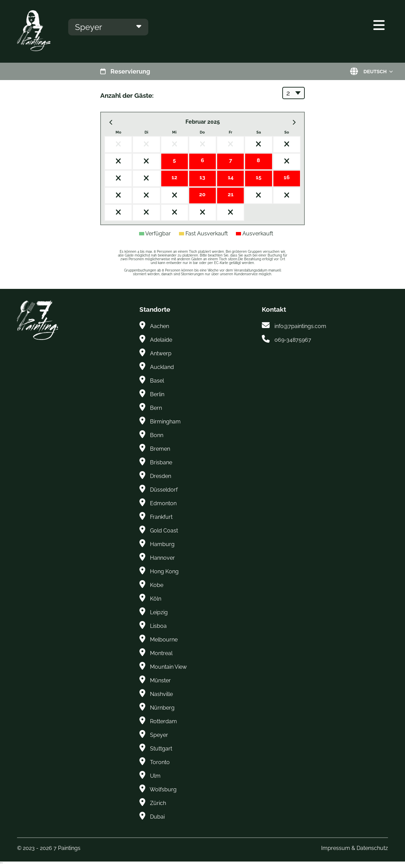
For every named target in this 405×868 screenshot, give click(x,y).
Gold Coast (164, 531)
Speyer (159, 735)
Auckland (162, 367)
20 (202, 194)
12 (174, 177)
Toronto (160, 762)
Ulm (155, 776)
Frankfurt (161, 517)
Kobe (157, 585)
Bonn (157, 435)
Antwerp (161, 353)
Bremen (160, 449)
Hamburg (162, 544)
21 (231, 194)
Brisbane (161, 462)
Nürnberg (162, 708)
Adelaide (161, 340)
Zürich (158, 803)
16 (287, 177)
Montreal (161, 653)
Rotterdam (163, 721)
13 (202, 177)
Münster (160, 680)
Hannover (162, 558)
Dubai (157, 817)
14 (231, 177)
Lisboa (158, 626)
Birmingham (165, 422)
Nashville (161, 694)
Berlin (157, 394)
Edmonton (163, 503)
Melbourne (164, 640)
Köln (156, 599)
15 (259, 177)
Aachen (160, 326)
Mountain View (168, 667)
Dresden (161, 476)
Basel (157, 381)
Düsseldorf (164, 490)
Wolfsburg (163, 789)
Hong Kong (164, 571)
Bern (156, 408)
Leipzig (159, 612)
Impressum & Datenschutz (355, 848)
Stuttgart (161, 749)
